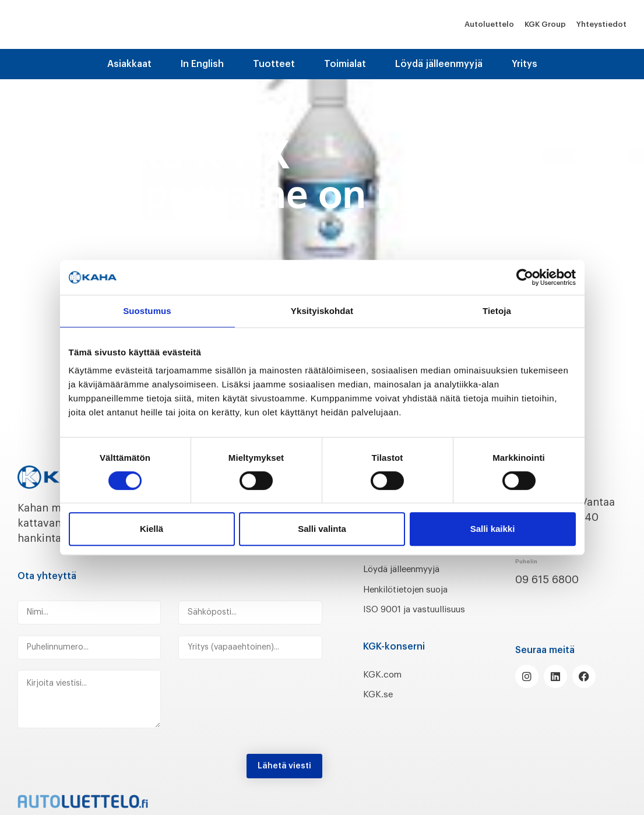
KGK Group (545, 24)
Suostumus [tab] (147, 311)
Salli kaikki (493, 529)
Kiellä (152, 529)
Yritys (525, 64)
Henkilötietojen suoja (417, 589)
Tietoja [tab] (497, 311)
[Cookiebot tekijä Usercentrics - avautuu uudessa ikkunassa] (525, 277)
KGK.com (386, 689)
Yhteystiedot (601, 24)
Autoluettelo (489, 24)
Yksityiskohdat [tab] (322, 311)
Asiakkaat (129, 64)
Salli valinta (322, 529)
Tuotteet (274, 64)
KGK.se (380, 710)
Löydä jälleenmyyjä (439, 64)
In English (202, 64)
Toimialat (345, 64)
